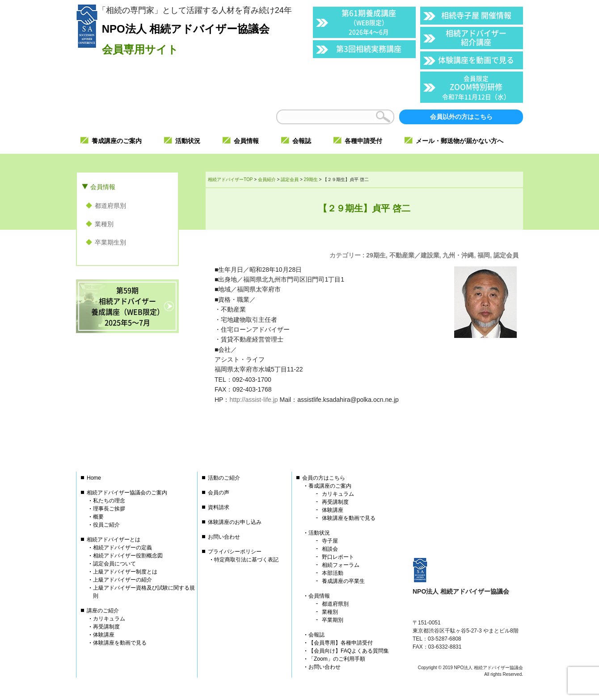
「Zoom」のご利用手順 (337, 659)
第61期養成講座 (369, 22)
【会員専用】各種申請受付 (341, 643)
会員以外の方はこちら (461, 117)
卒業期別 (333, 620)
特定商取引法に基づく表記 (246, 560)
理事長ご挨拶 (109, 509)
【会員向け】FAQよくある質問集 (349, 651)
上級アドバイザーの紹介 (122, 580)
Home (94, 478)
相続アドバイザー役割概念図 (128, 556)
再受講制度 (106, 627)
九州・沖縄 (458, 255)
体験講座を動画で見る (476, 60)
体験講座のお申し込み (235, 522)
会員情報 (103, 187)
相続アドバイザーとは (114, 540)
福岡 (484, 255)
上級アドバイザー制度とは (125, 572)
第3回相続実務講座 (369, 48)
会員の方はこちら (324, 478)
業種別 (104, 224)
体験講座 (104, 635)
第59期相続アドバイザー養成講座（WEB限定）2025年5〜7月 (128, 306)
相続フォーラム (341, 565)
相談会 (330, 549)
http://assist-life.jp (253, 400)
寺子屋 (330, 541)
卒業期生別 (110, 242)
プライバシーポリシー (235, 552)
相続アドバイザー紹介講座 (476, 37)
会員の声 (219, 493)
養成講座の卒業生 (343, 581)
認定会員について (114, 564)
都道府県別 (110, 206)
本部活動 (333, 573)
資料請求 (219, 507)
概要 (98, 517)
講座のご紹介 (103, 611)
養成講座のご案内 (330, 486)
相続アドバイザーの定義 (122, 548)
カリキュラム (109, 619)
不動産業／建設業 (414, 255)
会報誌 (316, 635)
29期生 (376, 255)
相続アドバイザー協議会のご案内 (127, 493)
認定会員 (506, 255)
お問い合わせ (224, 537)
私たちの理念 (109, 501)
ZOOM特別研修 (476, 87)
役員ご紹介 (106, 525)
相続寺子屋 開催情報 (476, 15)
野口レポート (338, 557)
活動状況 (319, 533)
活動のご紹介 (224, 478)
